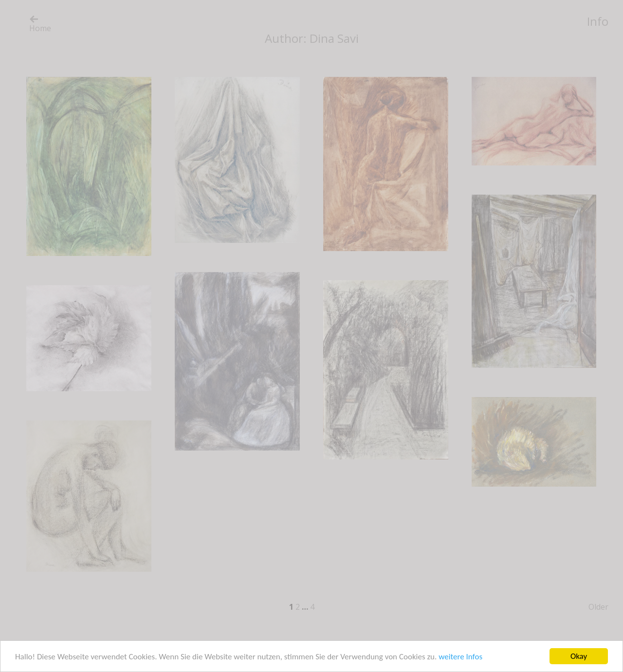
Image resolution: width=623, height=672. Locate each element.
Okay (579, 656)
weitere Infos (460, 657)
